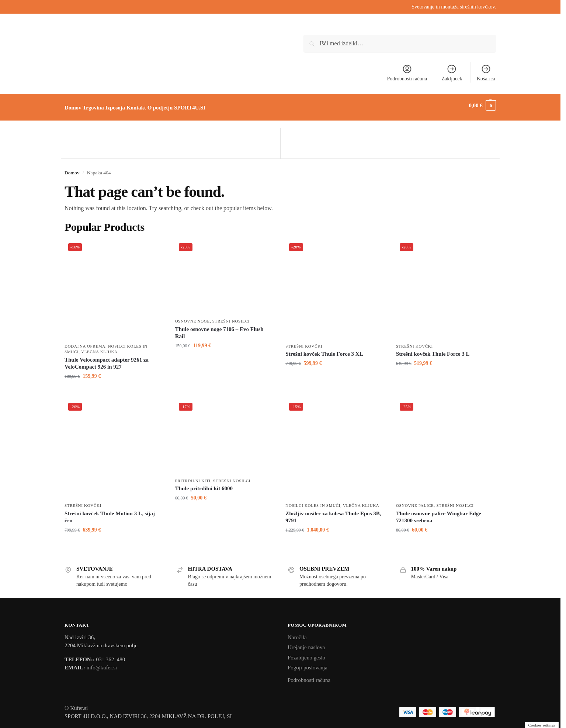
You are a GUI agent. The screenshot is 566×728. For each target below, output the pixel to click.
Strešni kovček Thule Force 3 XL (324, 350)
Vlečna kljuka (99, 348)
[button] (482, 105)
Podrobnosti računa (407, 73)
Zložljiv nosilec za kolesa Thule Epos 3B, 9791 (333, 513)
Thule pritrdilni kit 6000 (204, 484)
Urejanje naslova (306, 643)
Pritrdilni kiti (193, 477)
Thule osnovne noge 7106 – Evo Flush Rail (219, 329)
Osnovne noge (192, 317)
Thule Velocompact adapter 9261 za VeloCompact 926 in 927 (107, 359)
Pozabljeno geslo (306, 653)
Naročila (297, 633)
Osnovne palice (415, 501)
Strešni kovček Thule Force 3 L (433, 350)
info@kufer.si (102, 663)
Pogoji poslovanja (308, 663)
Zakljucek (452, 73)
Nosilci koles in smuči (313, 501)
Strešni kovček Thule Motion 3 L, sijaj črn (110, 513)
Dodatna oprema (85, 342)
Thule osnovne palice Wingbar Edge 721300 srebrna (439, 513)
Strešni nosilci (231, 317)
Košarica (486, 73)
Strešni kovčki (304, 342)
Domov (72, 168)
